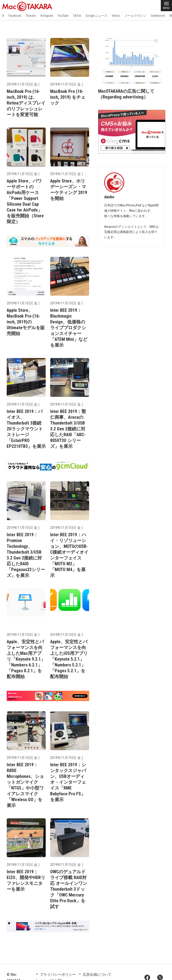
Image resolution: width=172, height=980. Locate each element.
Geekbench (158, 16)
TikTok (77, 16)
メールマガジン (135, 16)
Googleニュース (96, 16)
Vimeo (116, 16)
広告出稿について (97, 975)
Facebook (15, 16)
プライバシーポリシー (58, 975)
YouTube (63, 16)
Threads (31, 16)
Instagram (47, 16)
